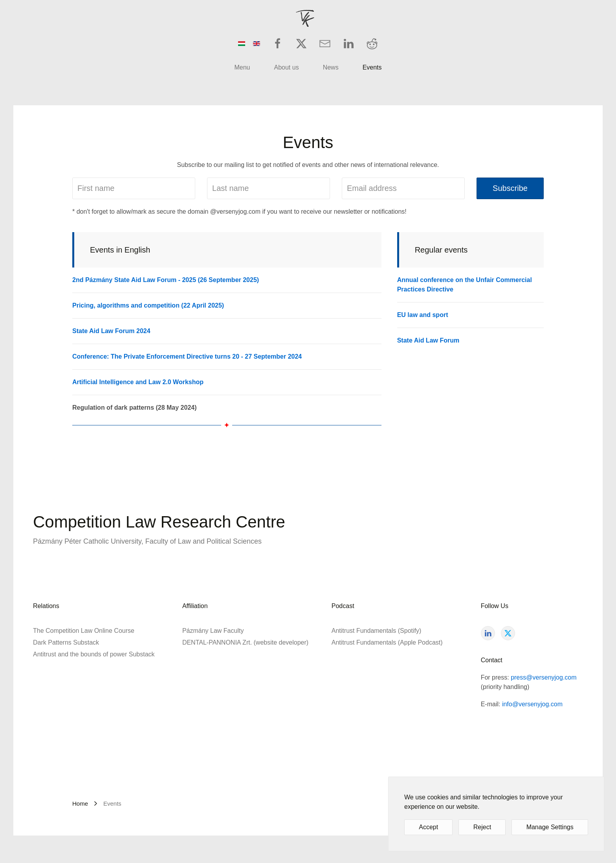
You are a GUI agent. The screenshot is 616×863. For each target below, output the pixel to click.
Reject (482, 827)
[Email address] (403, 188)
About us (286, 67)
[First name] (134, 188)
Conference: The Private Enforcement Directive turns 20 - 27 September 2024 (187, 356)
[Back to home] (308, 19)
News (331, 67)
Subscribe (510, 188)
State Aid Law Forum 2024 (111, 331)
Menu (242, 67)
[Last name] (269, 188)
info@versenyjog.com (532, 704)
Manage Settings (550, 827)
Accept (428, 827)
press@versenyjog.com (544, 677)
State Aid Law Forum (428, 340)
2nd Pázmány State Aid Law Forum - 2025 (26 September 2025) (166, 280)
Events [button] (372, 67)
